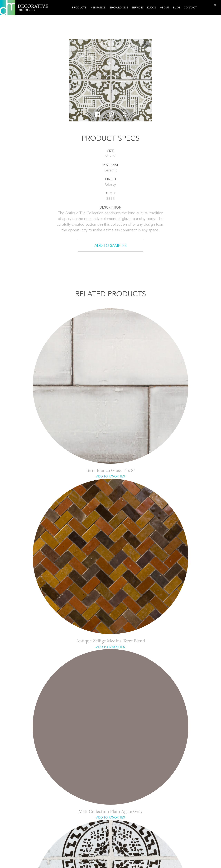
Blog (177, 8)
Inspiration (98, 8)
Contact (190, 8)
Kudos (152, 8)
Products (79, 8)
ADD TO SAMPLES (110, 246)
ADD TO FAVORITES (110, 476)
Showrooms (119, 8)
